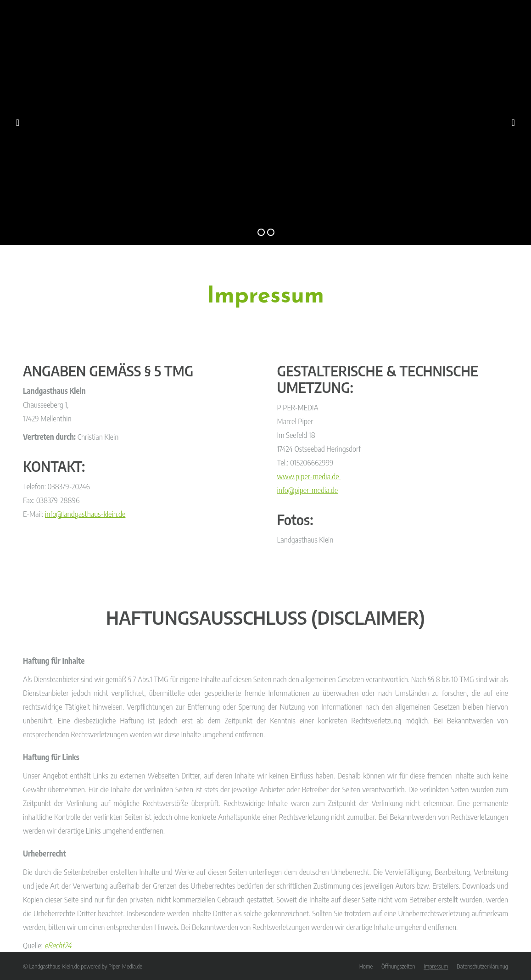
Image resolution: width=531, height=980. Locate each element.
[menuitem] (366, 966)
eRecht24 (58, 945)
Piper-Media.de (125, 966)
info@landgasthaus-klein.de (85, 514)
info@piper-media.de (308, 490)
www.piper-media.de (309, 476)
